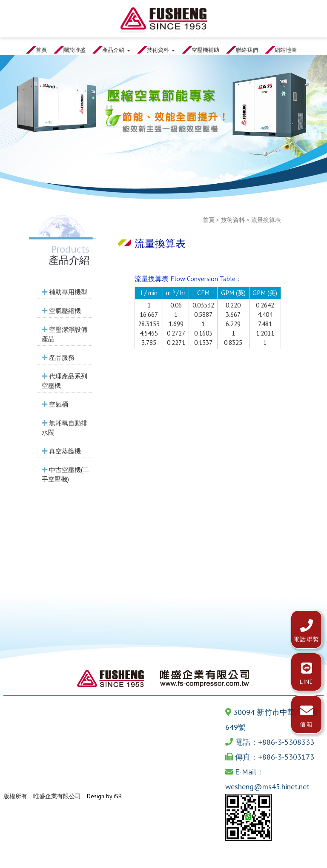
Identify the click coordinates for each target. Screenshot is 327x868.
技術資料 (233, 220)
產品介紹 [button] (116, 50)
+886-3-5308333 (286, 742)
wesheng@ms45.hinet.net (267, 787)
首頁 (41, 50)
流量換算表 (266, 220)
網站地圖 (286, 50)
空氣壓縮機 (61, 310)
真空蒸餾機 (61, 451)
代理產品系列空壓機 (65, 381)
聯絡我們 (247, 50)
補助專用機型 (65, 292)
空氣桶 (55, 404)
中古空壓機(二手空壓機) (65, 474)
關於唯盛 (75, 50)
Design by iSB (104, 796)
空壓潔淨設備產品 (65, 334)
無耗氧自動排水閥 (65, 427)
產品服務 (58, 357)
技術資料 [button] (161, 50)
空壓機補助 (205, 50)
